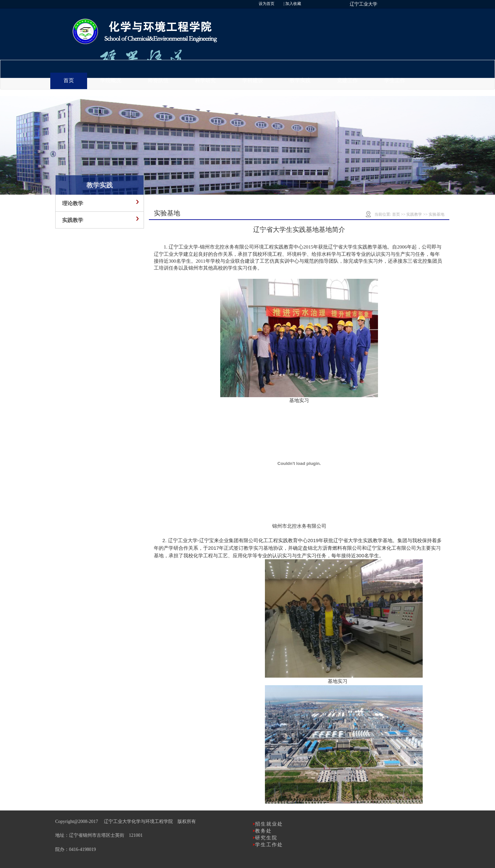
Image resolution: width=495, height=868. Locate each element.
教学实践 (300, 80)
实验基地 (436, 214)
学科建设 (253, 80)
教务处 (263, 831)
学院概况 (111, 80)
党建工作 (347, 80)
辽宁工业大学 (364, 4)
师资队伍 (158, 80)
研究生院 (266, 838)
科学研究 (205, 80)
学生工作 (395, 80)
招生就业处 (269, 824)
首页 (69, 80)
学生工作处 (269, 845)
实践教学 (414, 214)
